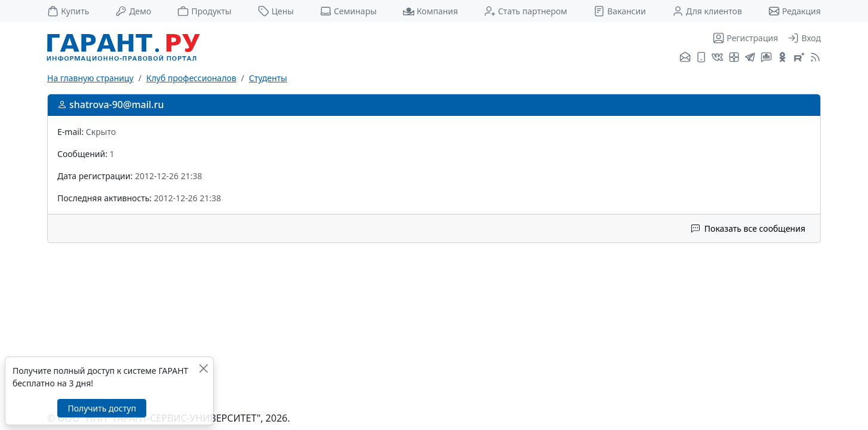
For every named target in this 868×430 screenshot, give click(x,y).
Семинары (348, 11)
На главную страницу (90, 78)
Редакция (795, 11)
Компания (430, 11)
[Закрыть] (203, 368)
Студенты (268, 78)
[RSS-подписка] (814, 58)
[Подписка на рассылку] (685, 58)
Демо (133, 11)
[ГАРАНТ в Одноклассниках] (782, 58)
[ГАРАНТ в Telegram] (750, 58)
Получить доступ (101, 408)
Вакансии (620, 11)
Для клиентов (707, 11)
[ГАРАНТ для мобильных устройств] (701, 58)
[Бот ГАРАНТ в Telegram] (766, 58)
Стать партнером (526, 11)
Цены (276, 11)
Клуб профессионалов (191, 78)
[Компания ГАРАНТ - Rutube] (799, 58)
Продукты (204, 11)
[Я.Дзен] (734, 58)
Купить (68, 11)
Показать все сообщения (748, 228)
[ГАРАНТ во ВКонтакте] (717, 58)
